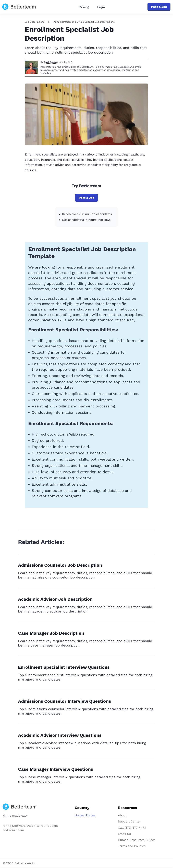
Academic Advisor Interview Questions (60, 735)
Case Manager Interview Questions (56, 769)
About (122, 815)
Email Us (124, 834)
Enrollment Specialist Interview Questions (64, 667)
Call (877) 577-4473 (132, 827)
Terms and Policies (132, 846)
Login (101, 7)
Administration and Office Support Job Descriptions (84, 22)
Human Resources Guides (137, 840)
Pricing (84, 7)
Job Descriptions (35, 22)
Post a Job (159, 7)
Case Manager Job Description (51, 633)
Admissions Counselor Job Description (60, 565)
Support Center (129, 821)
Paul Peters (51, 62)
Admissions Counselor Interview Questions (65, 701)
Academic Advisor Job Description (55, 599)
